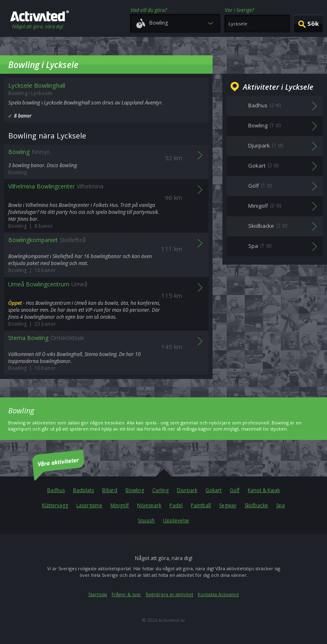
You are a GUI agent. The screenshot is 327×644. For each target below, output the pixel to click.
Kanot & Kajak (264, 490)
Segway (228, 505)
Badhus (56, 490)
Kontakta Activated (218, 594)
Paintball (201, 505)
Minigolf (120, 505)
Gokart (214, 490)
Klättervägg (55, 505)
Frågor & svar (126, 594)
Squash (146, 520)
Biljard (110, 490)
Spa (280, 505)
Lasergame (89, 505)
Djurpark (187, 490)
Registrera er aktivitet (169, 594)
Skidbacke (256, 505)
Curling (160, 490)
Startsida (98, 594)
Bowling (135, 490)
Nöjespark (149, 505)
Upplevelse (176, 520)
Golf (235, 490)
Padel (176, 505)
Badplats (83, 490)
